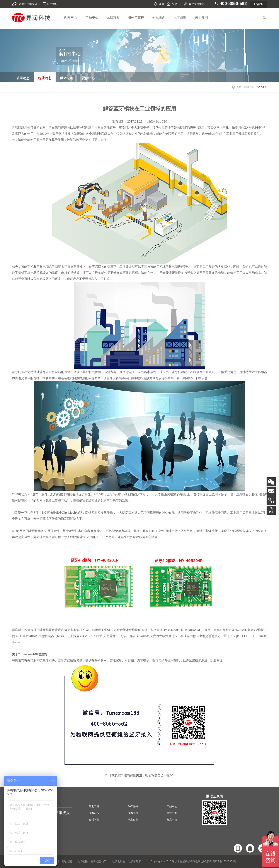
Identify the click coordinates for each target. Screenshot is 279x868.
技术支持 (133, 813)
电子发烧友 (119, 861)
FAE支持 (133, 806)
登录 (175, 4)
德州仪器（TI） (100, 861)
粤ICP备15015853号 (224, 861)
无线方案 (113, 17)
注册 (162, 4)
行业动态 (262, 87)
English (258, 4)
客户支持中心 (197, 4)
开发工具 (94, 806)
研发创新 (159, 17)
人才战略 (180, 17)
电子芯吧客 (134, 861)
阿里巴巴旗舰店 (28, 4)
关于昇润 (201, 17)
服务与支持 (136, 17)
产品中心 (92, 17)
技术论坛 (52, 4)
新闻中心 (71, 17)
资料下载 (94, 820)
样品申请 (172, 820)
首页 (239, 87)
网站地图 (67, 861)
